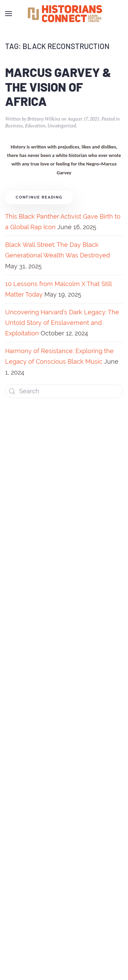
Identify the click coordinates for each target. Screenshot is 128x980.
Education (35, 125)
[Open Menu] (9, 14)
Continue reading (39, 197)
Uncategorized (62, 125)
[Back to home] (64, 14)
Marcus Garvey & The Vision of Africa (58, 87)
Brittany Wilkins (44, 119)
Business (14, 125)
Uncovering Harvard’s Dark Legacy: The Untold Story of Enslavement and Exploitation (62, 323)
